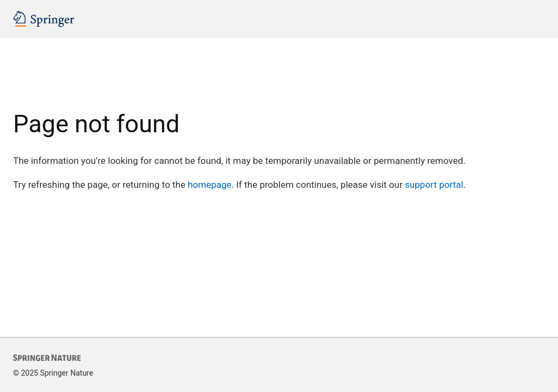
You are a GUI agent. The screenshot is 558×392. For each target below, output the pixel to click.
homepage (209, 185)
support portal (434, 185)
